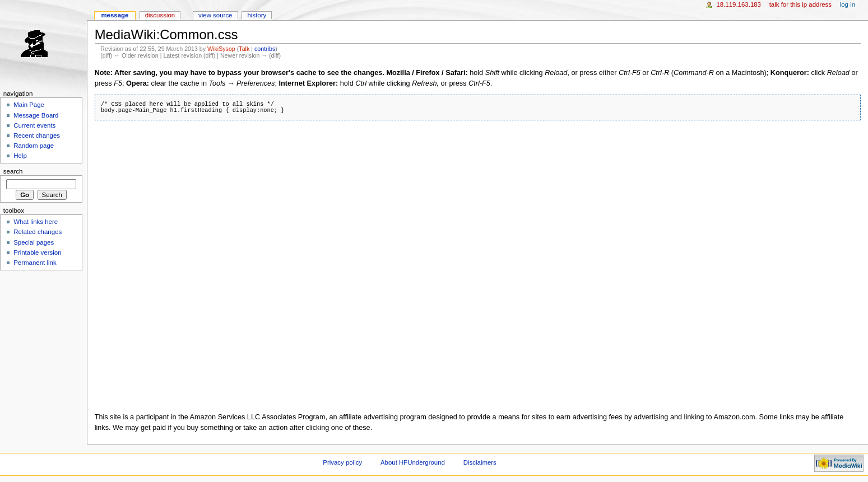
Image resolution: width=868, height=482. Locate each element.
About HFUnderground (413, 462)
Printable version (37, 252)
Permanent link (35, 263)
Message (115, 15)
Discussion (160, 15)
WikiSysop (221, 49)
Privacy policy (342, 462)
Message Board (36, 115)
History (257, 15)
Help (20, 156)
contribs (265, 49)
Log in (848, 4)
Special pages (34, 242)
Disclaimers (480, 462)
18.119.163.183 (739, 4)
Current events (34, 125)
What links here (36, 222)
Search (13, 171)
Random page (34, 146)
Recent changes (37, 135)
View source (215, 15)
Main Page (29, 105)
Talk (244, 49)
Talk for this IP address (800, 4)
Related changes (38, 232)
